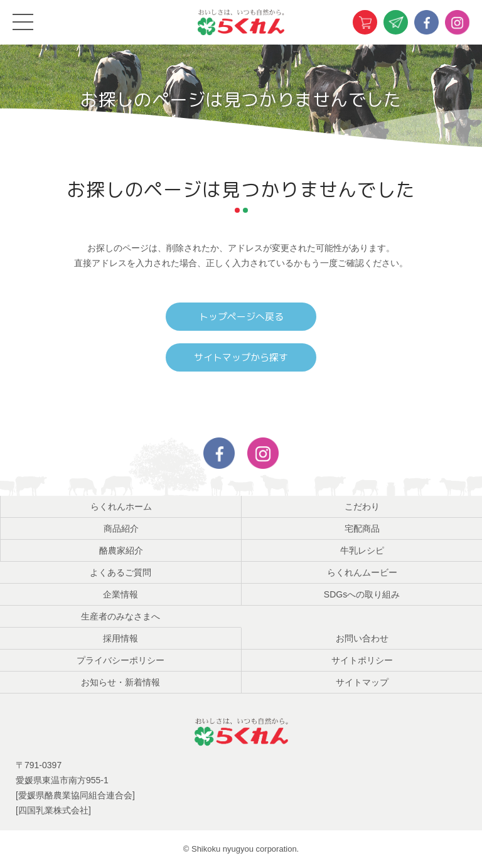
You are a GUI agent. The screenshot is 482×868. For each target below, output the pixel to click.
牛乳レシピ (362, 550)
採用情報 (120, 638)
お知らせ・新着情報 (120, 682)
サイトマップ (362, 682)
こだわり (362, 506)
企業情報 (120, 594)
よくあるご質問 (120, 572)
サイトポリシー (362, 660)
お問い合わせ (362, 638)
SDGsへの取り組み (362, 594)
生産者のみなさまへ (120, 616)
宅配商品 (362, 528)
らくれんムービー (362, 572)
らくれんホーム (121, 506)
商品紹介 (121, 528)
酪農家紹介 (121, 550)
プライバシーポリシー (120, 660)
